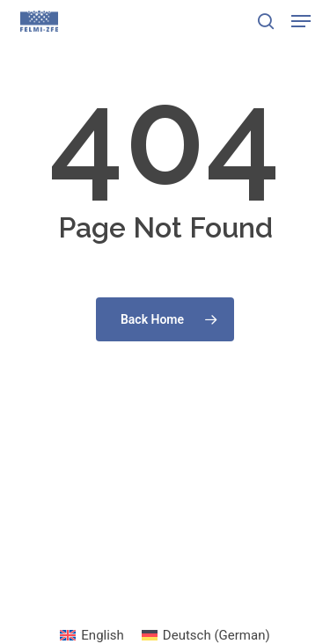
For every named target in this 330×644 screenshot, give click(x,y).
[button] (301, 21)
